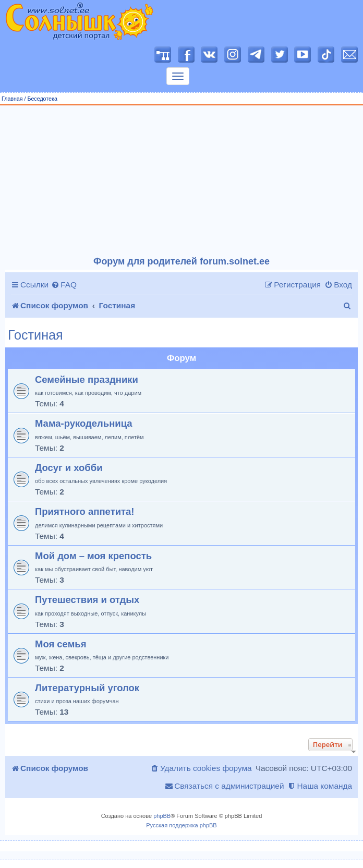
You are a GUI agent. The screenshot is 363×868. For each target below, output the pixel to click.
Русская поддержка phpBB (181, 825)
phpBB (162, 816)
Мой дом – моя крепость (93, 556)
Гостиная (35, 335)
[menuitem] (64, 285)
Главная (12, 99)
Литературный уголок (87, 688)
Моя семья (60, 644)
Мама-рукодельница (84, 423)
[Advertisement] (182, 181)
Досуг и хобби (69, 468)
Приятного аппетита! (85, 511)
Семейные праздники (87, 379)
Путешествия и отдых (87, 600)
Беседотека (42, 99)
